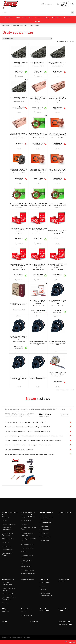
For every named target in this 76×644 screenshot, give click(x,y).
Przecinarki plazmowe (28, 544)
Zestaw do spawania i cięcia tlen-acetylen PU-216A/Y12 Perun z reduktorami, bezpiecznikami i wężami (34, 436)
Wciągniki (5, 609)
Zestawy (5, 621)
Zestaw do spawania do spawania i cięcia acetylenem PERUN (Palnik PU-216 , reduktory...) (30, 454)
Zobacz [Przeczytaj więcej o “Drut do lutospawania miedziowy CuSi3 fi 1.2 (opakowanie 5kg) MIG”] (38, 387)
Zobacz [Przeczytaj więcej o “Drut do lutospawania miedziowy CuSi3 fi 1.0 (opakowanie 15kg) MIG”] (19, 387)
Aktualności (67, 18)
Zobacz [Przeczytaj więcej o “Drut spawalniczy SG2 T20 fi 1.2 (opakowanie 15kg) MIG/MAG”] (57, 183)
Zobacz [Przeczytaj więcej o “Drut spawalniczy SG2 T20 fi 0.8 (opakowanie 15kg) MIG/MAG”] (57, 149)
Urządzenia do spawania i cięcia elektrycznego (28, 513)
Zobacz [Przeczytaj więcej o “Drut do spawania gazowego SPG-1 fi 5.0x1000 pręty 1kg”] (19, 113)
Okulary (43, 586)
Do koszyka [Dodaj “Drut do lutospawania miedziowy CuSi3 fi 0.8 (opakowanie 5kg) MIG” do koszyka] (20, 352)
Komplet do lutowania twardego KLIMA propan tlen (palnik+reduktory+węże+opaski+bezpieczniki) (33, 440)
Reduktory (6, 517)
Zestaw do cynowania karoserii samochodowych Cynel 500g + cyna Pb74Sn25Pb (27, 431)
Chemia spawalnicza (8, 579)
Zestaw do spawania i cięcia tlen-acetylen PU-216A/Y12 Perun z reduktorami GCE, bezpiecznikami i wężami (35, 409)
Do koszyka (66, 415)
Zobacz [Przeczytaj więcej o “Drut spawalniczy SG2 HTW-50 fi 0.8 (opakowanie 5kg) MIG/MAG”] (38, 149)
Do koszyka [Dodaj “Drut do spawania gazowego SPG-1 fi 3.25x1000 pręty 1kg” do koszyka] (39, 76)
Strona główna (6, 25)
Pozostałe (6, 603)
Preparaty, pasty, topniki (10, 594)
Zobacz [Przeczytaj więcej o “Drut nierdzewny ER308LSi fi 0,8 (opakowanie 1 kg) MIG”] (57, 387)
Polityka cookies (25, 637)
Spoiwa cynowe (45, 540)
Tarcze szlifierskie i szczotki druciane (45, 609)
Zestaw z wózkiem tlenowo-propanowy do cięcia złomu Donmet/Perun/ (25, 422)
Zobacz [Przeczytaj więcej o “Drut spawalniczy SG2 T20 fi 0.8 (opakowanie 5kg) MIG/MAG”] (19, 183)
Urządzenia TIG (26, 524)
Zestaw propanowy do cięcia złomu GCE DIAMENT (19, 450)
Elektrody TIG (45, 533)
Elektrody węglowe (46, 537)
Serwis (31, 18)
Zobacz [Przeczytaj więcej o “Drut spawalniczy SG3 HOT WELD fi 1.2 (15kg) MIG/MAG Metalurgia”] (38, 316)
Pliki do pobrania (56, 18)
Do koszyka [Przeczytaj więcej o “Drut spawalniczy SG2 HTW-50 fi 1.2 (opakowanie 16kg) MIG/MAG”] (57, 208)
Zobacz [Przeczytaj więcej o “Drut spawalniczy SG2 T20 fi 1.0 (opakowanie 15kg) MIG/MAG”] (38, 183)
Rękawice (43, 590)
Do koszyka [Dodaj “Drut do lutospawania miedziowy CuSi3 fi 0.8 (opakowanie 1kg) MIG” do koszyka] (59, 316)
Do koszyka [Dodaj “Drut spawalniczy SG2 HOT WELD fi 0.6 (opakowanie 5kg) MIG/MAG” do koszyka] (20, 244)
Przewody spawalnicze (28, 548)
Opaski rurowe (26, 612)
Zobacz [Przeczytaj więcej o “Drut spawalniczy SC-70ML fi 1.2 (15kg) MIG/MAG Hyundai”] (19, 316)
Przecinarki (6, 542)
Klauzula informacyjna (14, 637)
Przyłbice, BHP (44, 579)
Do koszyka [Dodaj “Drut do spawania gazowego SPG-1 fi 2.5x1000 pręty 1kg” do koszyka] (20, 76)
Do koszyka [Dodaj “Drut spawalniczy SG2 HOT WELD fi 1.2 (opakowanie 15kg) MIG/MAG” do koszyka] (59, 280)
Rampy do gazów (8, 549)
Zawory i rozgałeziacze (9, 524)
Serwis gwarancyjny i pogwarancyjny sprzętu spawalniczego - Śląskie (65, 623)
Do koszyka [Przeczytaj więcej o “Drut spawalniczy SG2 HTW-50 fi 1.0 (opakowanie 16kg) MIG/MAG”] (38, 208)
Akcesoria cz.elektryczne (29, 574)
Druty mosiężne (45, 526)
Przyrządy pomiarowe (27, 579)
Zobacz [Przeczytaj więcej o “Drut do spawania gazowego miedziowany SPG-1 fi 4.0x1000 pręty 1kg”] (19, 149)
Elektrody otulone (46, 530)
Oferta (24, 18)
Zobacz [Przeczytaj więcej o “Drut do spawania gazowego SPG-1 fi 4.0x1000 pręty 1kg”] (57, 76)
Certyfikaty (46, 18)
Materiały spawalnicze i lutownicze (20, 25)
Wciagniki (6, 612)
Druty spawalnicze (46, 522)
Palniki (5, 520)
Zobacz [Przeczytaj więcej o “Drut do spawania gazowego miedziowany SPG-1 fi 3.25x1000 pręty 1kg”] (57, 113)
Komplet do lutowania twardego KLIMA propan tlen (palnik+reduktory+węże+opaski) (29, 445)
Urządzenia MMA (27, 520)
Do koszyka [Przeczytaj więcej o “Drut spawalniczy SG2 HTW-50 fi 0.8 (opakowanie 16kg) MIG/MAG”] (19, 208)
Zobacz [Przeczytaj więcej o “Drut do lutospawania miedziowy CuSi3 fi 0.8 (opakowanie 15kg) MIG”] (38, 352)
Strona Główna (9, 18)
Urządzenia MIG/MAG (28, 517)
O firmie (38, 18)
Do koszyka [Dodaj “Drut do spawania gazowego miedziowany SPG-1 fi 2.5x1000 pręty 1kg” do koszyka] (39, 113)
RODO (18, 18)
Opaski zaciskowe (26, 609)
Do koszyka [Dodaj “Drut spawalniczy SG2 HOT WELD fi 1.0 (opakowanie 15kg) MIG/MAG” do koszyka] (39, 280)
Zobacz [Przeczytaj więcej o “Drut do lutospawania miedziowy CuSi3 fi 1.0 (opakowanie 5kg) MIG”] (57, 352)
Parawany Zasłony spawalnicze (64, 580)
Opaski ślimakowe (27, 615)
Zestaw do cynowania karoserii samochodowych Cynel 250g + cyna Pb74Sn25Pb (27, 427)
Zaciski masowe (26, 566)
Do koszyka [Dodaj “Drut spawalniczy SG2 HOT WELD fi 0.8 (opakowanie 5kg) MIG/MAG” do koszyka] (39, 244)
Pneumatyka (34, 621)
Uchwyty (24, 552)
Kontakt (38, 21)
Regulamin (5, 637)
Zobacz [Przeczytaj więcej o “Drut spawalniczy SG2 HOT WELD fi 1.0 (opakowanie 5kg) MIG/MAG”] (57, 244)
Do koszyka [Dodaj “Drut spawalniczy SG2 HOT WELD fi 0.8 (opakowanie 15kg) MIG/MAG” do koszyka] (20, 280)
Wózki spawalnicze (8, 539)
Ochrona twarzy (45, 582)
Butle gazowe (7, 546)
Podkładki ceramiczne (28, 570)
